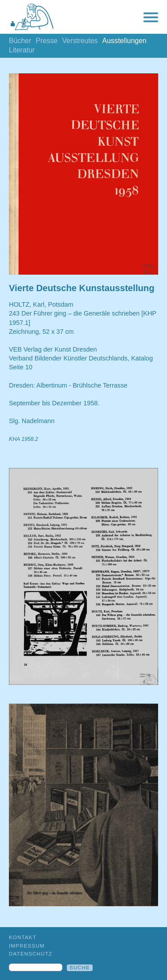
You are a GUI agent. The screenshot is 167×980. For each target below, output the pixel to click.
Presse (47, 41)
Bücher (20, 41)
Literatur (22, 50)
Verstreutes (80, 41)
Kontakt (23, 937)
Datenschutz (31, 954)
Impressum (27, 946)
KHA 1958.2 (24, 439)
